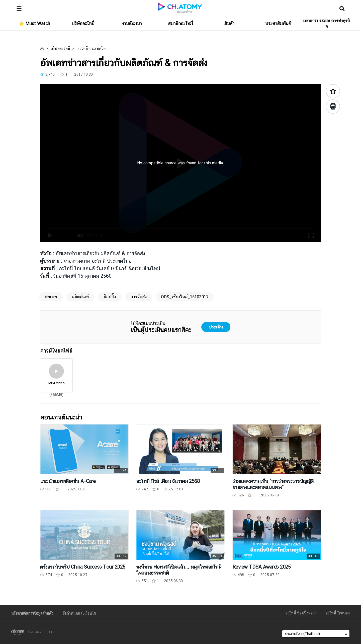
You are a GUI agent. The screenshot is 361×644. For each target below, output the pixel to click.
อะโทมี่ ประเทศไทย (92, 48)
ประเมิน (216, 327)
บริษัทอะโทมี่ (60, 48)
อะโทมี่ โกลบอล (338, 613)
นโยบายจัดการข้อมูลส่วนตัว (32, 613)
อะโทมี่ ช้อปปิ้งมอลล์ (301, 613)
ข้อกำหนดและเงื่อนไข (79, 613)
